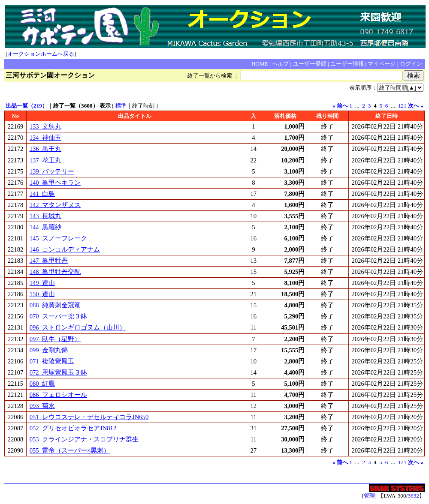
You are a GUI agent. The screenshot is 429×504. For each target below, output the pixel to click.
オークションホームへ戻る (41, 54)
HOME (260, 64)
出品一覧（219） (27, 106)
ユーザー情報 (347, 64)
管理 (369, 496)
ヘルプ (280, 64)
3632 (413, 496)
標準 (121, 106)
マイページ (382, 64)
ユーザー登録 (310, 64)
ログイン (411, 64)
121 (402, 106)
